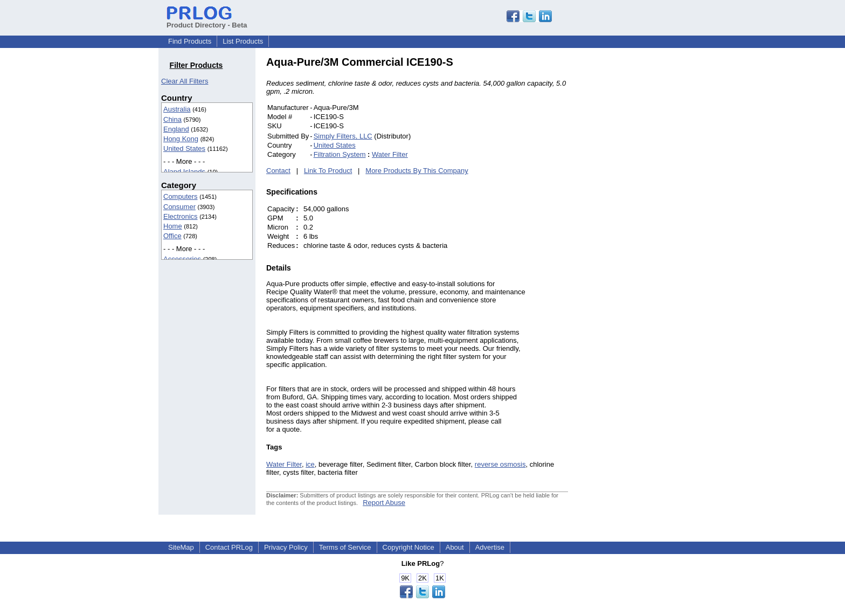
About (455, 547)
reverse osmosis (500, 464)
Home (173, 226)
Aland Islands (184, 172)
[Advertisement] (641, 218)
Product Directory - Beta (207, 21)
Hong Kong (181, 139)
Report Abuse (384, 503)
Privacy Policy (286, 547)
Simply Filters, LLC (343, 136)
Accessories (182, 259)
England (176, 129)
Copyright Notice (408, 547)
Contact (278, 171)
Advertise (490, 547)
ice (310, 464)
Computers (181, 196)
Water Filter (390, 154)
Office (172, 236)
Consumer (179, 207)
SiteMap (181, 547)
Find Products (190, 41)
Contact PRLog (229, 547)
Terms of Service (345, 547)
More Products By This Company (417, 171)
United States (184, 148)
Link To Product (328, 171)
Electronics (181, 216)
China (172, 119)
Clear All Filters (185, 81)
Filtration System (340, 154)
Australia (177, 109)
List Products (243, 41)
